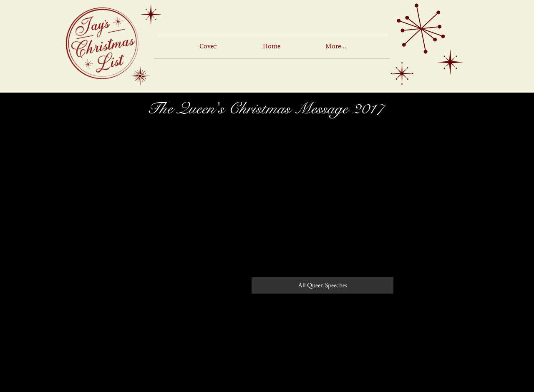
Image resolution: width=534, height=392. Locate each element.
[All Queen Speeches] (322, 285)
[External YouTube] (267, 194)
